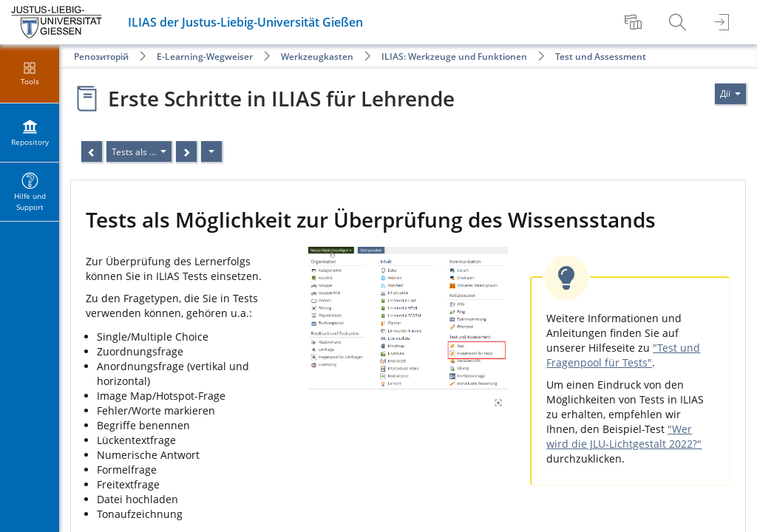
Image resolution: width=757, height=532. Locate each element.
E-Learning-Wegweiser (205, 57)
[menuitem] (635, 22)
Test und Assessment (601, 57)
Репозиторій (101, 57)
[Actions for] (730, 94)
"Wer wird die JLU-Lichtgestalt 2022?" (624, 436)
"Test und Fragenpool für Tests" (623, 355)
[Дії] (211, 151)
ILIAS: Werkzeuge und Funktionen (454, 57)
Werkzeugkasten (317, 57)
